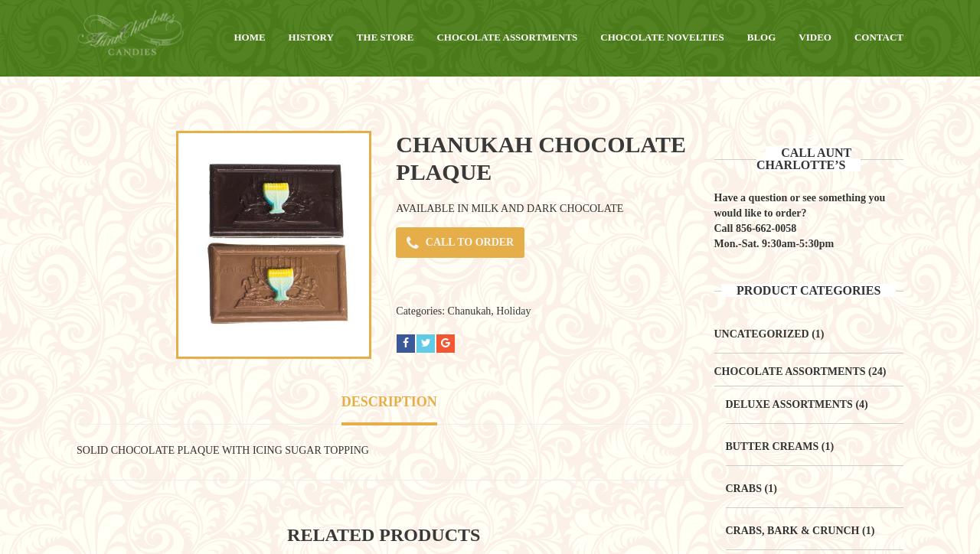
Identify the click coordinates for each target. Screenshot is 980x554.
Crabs (744, 489)
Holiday (513, 311)
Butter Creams (773, 446)
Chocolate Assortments (790, 372)
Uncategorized (762, 334)
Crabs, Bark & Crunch (793, 531)
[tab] (389, 404)
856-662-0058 (766, 228)
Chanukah (470, 311)
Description (389, 402)
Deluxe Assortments (789, 404)
